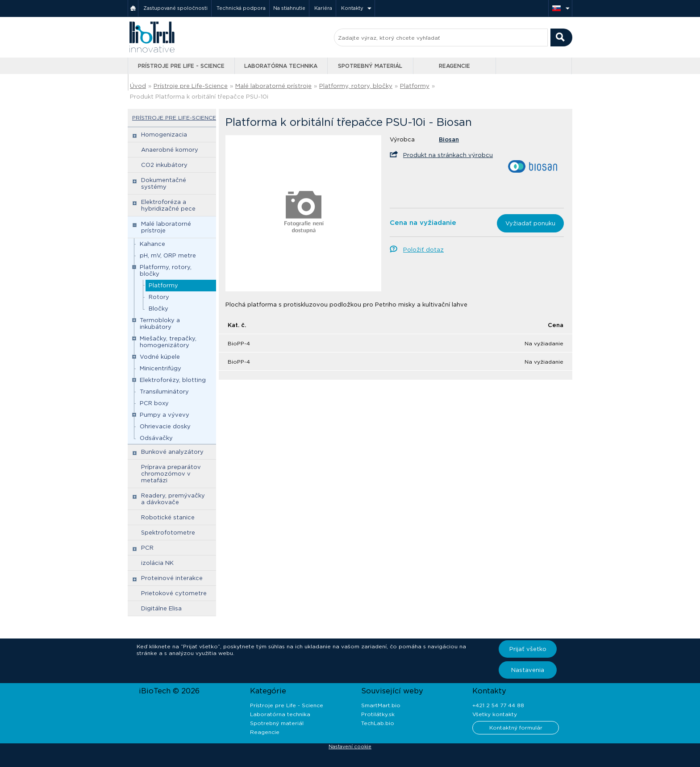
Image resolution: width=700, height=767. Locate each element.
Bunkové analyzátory (172, 452)
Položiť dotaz (423, 250)
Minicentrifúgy (160, 368)
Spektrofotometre (168, 533)
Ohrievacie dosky (165, 426)
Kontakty (352, 8)
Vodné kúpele (160, 357)
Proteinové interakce (172, 578)
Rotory (159, 297)
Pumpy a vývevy (165, 415)
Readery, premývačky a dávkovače (173, 499)
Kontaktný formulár (516, 728)
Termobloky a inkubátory (160, 323)
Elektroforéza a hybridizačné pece (168, 205)
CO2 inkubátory (164, 165)
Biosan (449, 139)
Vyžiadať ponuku (530, 223)
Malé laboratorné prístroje (273, 86)
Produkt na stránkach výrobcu (448, 155)
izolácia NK (157, 563)
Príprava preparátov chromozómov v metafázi (171, 474)
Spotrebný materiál (370, 66)
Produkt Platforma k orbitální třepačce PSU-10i (199, 97)
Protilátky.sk (378, 714)
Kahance (152, 244)
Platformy (415, 86)
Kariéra (323, 8)
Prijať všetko (528, 649)
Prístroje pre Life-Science (191, 86)
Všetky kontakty (495, 714)
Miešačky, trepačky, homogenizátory (168, 342)
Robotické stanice (168, 517)
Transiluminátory (164, 392)
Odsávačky (156, 438)
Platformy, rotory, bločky (356, 86)
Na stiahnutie (289, 8)
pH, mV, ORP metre (168, 255)
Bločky (158, 309)
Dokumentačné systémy (164, 183)
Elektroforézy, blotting (173, 380)
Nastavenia (528, 670)
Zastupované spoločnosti (175, 8)
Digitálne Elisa (161, 608)
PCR (147, 548)
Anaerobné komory (170, 150)
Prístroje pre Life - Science (181, 66)
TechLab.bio (378, 723)
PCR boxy (154, 403)
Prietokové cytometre (174, 593)
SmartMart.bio (381, 705)
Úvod (138, 86)
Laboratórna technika (281, 66)
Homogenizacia (164, 135)
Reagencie (454, 66)
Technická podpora (241, 8)
